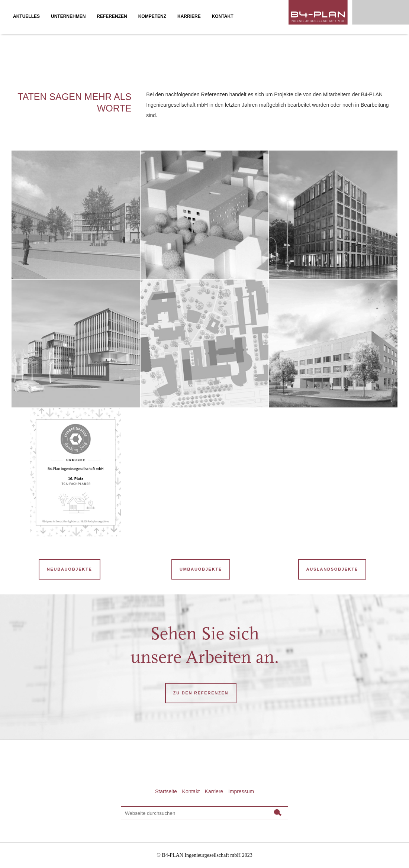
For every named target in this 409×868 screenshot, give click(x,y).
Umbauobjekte (201, 569)
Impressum (241, 791)
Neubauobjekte (70, 569)
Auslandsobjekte (332, 569)
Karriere (214, 791)
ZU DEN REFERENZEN (201, 693)
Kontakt (191, 791)
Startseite (166, 791)
